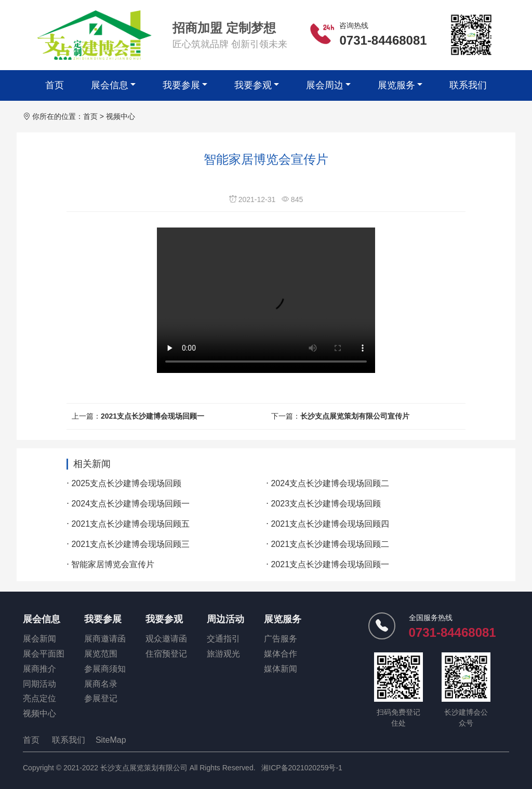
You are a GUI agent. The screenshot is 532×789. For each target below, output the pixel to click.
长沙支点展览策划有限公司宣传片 (355, 416)
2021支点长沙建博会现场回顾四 (330, 524)
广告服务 (281, 639)
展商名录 (101, 684)
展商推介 (39, 669)
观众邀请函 (166, 639)
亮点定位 (39, 698)
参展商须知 (105, 669)
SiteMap (111, 740)
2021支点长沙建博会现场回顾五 (130, 524)
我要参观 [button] (253, 85)
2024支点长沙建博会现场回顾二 (330, 483)
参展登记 (101, 698)
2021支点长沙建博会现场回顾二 (330, 544)
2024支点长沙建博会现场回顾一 (130, 504)
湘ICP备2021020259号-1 (302, 768)
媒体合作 (281, 654)
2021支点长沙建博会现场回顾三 (130, 544)
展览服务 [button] (396, 85)
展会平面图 (44, 654)
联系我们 (468, 85)
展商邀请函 (105, 639)
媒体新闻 (281, 669)
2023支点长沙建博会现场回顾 (326, 504)
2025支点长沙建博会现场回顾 (126, 483)
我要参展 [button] (181, 85)
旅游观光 (223, 654)
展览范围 (101, 654)
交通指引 (223, 639)
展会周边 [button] (325, 85)
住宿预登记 (166, 654)
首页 (55, 85)
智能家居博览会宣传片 (113, 564)
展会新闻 (39, 639)
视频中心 (121, 116)
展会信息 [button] (110, 85)
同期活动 (39, 684)
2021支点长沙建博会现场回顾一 (152, 416)
